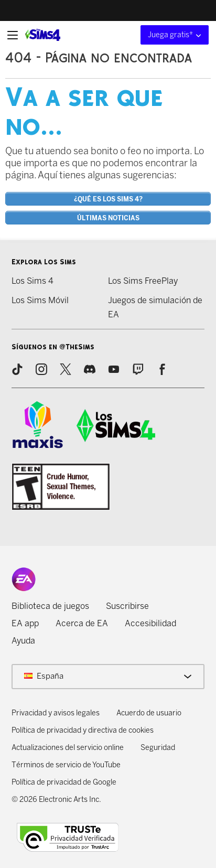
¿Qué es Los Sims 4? (108, 199)
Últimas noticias (108, 218)
